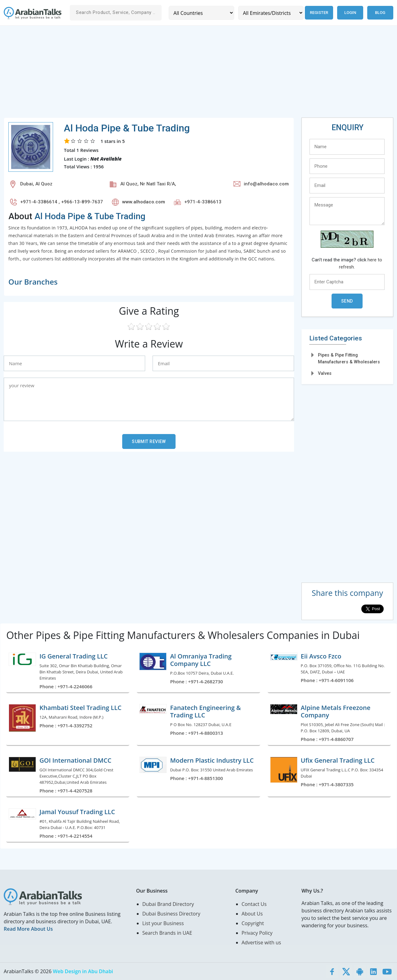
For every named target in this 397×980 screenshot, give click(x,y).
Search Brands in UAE (167, 933)
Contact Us (254, 904)
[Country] (201, 13)
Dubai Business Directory (171, 914)
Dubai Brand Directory (168, 904)
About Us (252, 914)
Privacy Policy (257, 933)
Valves (325, 373)
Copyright (253, 923)
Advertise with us (261, 942)
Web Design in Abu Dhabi (83, 971)
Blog (380, 13)
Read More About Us (28, 929)
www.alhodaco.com (144, 202)
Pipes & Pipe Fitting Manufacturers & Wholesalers (349, 358)
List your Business (163, 923)
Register (319, 13)
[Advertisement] (190, 74)
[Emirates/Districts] (271, 13)
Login (350, 13)
